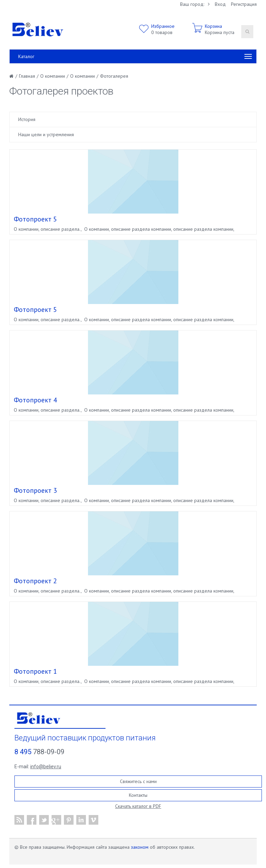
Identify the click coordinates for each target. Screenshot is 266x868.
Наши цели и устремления (46, 134)
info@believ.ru (46, 767)
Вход (220, 4)
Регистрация (244, 4)
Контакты (138, 795)
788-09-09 (39, 752)
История (27, 119)
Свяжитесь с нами (138, 781)
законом (140, 847)
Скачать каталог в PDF (138, 806)
